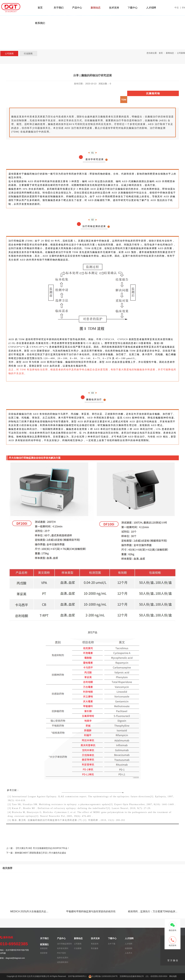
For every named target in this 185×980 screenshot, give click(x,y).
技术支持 (114, 8)
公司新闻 (9, 54)
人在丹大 (129, 953)
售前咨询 (95, 944)
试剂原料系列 (63, 962)
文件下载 (112, 944)
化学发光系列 (63, 948)
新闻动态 (96, 8)
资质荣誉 (44, 953)
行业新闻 (28, 54)
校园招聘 (129, 948)
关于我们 (59, 8)
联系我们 (40, 23)
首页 (40, 8)
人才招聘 (151, 8)
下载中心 (133, 8)
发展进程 (44, 948)
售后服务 (95, 948)
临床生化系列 (63, 958)
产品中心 (77, 8)
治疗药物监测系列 (64, 944)
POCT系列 (61, 953)
